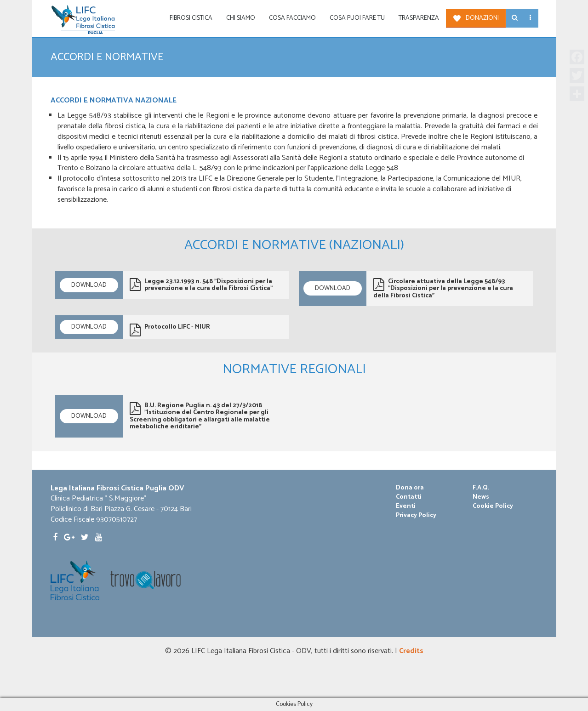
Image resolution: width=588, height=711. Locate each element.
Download (89, 285)
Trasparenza (419, 18)
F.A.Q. (481, 488)
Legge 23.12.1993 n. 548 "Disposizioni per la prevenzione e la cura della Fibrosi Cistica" (201, 285)
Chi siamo (241, 18)
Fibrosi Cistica (191, 18)
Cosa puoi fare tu (357, 18)
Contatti (409, 497)
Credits (411, 651)
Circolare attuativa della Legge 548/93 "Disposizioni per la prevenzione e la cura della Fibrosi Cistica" (443, 289)
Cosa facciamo (292, 18)
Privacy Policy (416, 516)
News (481, 497)
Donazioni (482, 18)
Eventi (406, 506)
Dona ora (410, 488)
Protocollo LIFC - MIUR (170, 329)
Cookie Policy (493, 506)
